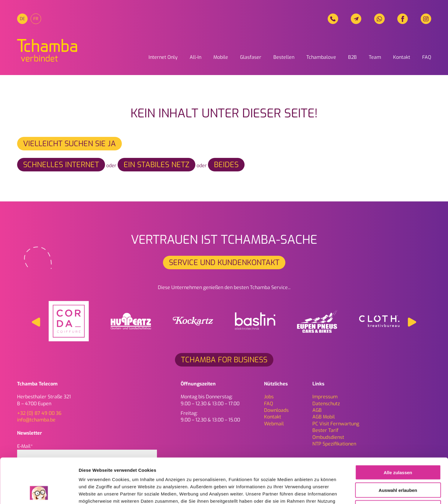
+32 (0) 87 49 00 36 (39, 413)
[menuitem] (22, 19)
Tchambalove (321, 57)
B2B (352, 57)
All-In (195, 57)
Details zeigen (319, 492)
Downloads (276, 410)
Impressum (325, 397)
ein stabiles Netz (156, 165)
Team (375, 57)
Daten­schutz (326, 404)
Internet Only (163, 57)
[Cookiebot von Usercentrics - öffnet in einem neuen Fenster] (39, 492)
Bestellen (284, 57)
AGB (317, 410)
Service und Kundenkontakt (224, 263)
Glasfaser (251, 57)
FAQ (427, 57)
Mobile (221, 57)
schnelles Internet (61, 165)
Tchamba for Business (224, 360)
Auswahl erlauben (398, 448)
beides (226, 165)
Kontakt (402, 57)
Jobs (269, 397)
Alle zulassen (398, 430)
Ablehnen (398, 466)
